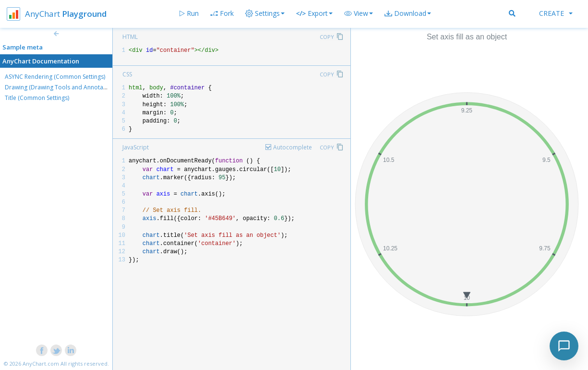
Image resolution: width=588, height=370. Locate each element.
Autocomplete (293, 147)
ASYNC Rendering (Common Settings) (55, 77)
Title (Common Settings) (37, 98)
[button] (359, 13)
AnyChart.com (41, 364)
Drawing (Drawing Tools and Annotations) (61, 87)
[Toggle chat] (564, 346)
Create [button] (556, 13)
